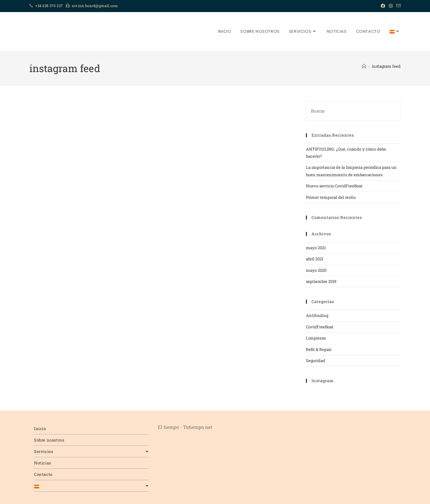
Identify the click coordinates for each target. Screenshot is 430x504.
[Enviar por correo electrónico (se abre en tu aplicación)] (398, 6)
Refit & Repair (319, 349)
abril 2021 (315, 259)
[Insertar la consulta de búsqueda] (353, 111)
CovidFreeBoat (320, 327)
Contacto (43, 474)
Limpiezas (316, 338)
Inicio (40, 429)
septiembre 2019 (321, 281)
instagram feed (386, 66)
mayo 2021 (316, 248)
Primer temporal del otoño (331, 197)
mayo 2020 (316, 270)
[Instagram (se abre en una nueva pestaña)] (391, 6)
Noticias (43, 463)
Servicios (91, 451)
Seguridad (316, 361)
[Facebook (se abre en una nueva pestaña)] (383, 6)
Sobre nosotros (49, 440)
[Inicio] (364, 66)
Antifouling (317, 315)
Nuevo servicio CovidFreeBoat (334, 186)
